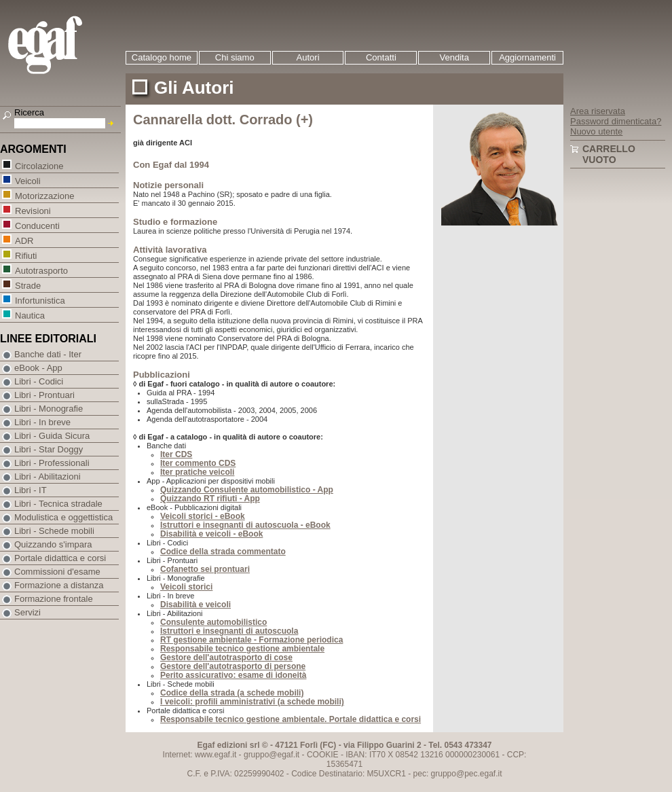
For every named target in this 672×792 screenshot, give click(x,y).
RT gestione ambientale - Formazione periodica (251, 640)
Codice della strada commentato (223, 552)
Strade (27, 285)
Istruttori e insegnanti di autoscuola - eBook (245, 525)
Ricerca (29, 112)
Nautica (30, 315)
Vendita (454, 57)
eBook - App (38, 368)
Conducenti (37, 225)
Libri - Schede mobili (54, 531)
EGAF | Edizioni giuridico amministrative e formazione (62, 47)
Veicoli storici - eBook (203, 516)
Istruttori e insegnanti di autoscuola (229, 631)
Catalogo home (162, 57)
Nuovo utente (596, 131)
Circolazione (39, 165)
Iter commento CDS (198, 463)
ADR (24, 240)
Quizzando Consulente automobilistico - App (247, 490)
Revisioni (33, 210)
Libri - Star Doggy (49, 449)
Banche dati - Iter (48, 354)
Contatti (381, 57)
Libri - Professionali (52, 463)
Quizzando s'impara (53, 544)
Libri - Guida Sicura (52, 436)
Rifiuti (26, 255)
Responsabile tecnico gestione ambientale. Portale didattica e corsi (291, 719)
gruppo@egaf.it (272, 755)
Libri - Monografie (49, 409)
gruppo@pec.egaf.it (467, 774)
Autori (308, 57)
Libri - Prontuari (44, 395)
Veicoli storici (186, 587)
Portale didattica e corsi (60, 558)
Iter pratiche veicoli (197, 472)
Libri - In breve (42, 422)
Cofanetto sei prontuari (205, 569)
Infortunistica (40, 300)
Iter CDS (176, 454)
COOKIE (323, 755)
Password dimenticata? (616, 121)
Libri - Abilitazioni (48, 476)
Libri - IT (31, 490)
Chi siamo (235, 57)
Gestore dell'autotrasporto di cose (226, 658)
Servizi (27, 612)
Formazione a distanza (59, 585)
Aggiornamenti (527, 57)
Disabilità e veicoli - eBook (211, 534)
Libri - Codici (39, 381)
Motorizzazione (44, 195)
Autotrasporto (41, 270)
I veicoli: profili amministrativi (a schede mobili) (252, 702)
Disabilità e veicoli (195, 605)
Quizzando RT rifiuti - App (210, 499)
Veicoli (27, 180)
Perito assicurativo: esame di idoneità (233, 675)
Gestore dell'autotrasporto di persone (233, 666)
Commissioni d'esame (57, 572)
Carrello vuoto (609, 154)
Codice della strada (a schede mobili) (232, 693)
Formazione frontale (54, 599)
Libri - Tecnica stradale (58, 504)
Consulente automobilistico (213, 622)
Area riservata (598, 111)
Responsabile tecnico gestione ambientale (242, 649)
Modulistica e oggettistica (63, 517)
